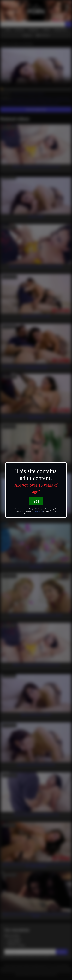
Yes (36, 501)
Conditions (38, 511)
